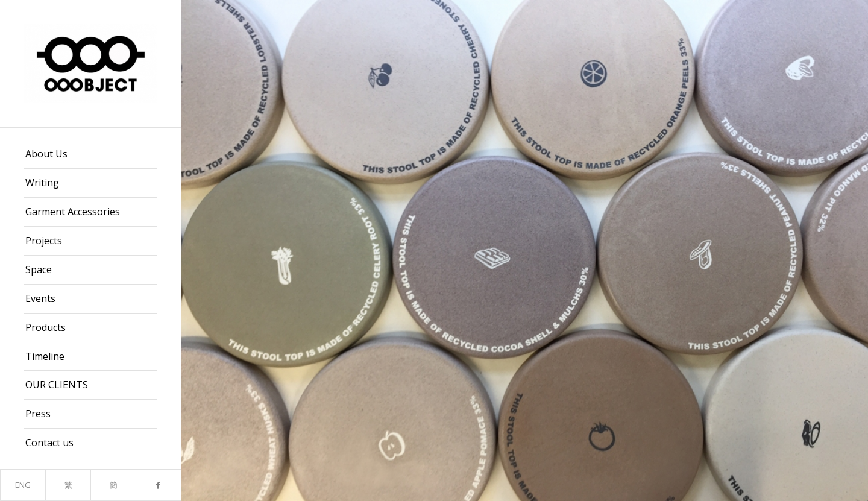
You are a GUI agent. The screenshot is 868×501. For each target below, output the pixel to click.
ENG (23, 485)
